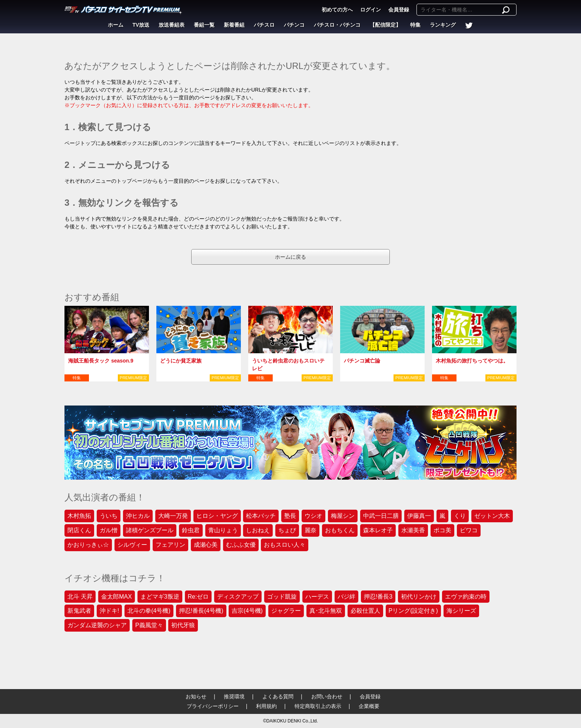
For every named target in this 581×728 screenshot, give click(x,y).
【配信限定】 (385, 25)
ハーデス (317, 597)
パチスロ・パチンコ (337, 25)
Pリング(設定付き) (413, 611)
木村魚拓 (79, 516)
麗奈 (311, 530)
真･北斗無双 (326, 611)
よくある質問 (278, 696)
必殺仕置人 (365, 611)
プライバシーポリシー (213, 706)
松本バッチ (261, 516)
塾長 (290, 516)
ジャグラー (286, 611)
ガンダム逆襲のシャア (97, 625)
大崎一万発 (173, 516)
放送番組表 (172, 25)
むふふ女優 (241, 545)
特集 (415, 25)
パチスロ (264, 25)
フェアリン (170, 545)
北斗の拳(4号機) (149, 611)
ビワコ (469, 530)
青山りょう (223, 530)
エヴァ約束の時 (466, 597)
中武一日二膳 (381, 516)
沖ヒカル (138, 516)
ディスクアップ (238, 597)
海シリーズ (461, 611)
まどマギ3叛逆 (160, 597)
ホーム (116, 25)
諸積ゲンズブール (150, 530)
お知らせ (196, 696)
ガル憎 (109, 530)
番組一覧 (204, 25)
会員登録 (399, 10)
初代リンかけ (419, 597)
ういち (109, 516)
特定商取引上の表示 (318, 706)
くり (460, 516)
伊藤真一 (419, 516)
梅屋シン (343, 516)
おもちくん (340, 530)
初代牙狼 (183, 625)
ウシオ (313, 516)
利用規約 (266, 706)
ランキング (443, 25)
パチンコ (294, 25)
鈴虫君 (191, 530)
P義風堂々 (149, 625)
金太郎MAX (117, 597)
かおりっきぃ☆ (88, 545)
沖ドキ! (109, 611)
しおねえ (258, 530)
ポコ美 (442, 530)
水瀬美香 (413, 530)
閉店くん (79, 530)
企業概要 (369, 706)
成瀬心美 (206, 545)
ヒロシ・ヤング (217, 516)
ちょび (287, 530)
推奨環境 (234, 696)
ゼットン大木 (492, 516)
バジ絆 (346, 597)
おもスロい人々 (285, 545)
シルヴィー (132, 545)
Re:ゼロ (198, 597)
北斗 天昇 (80, 597)
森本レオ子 (378, 530)
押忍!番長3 (378, 597)
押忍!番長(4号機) (201, 611)
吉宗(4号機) (247, 611)
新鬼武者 (79, 611)
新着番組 (234, 25)
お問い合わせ (327, 696)
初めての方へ (337, 10)
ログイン (371, 10)
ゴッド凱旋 (282, 597)
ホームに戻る (290, 257)
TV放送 (141, 25)
